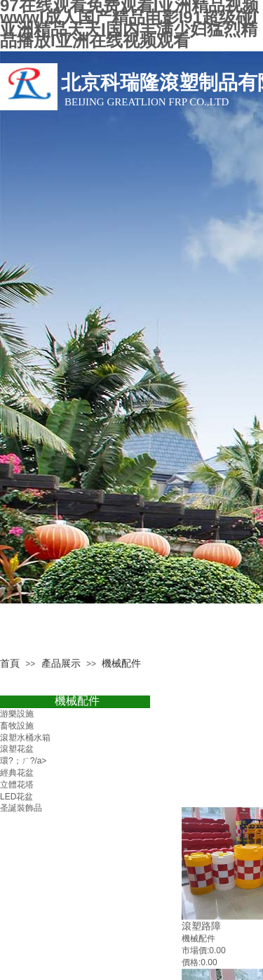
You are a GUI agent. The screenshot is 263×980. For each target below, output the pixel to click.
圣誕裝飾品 (21, 808)
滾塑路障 (201, 926)
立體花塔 (17, 785)
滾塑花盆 (17, 749)
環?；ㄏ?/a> (23, 761)
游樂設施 (17, 714)
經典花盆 (17, 773)
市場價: (195, 950)
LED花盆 (16, 797)
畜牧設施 (17, 726)
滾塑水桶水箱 (25, 738)
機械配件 (77, 701)
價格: (191, 962)
